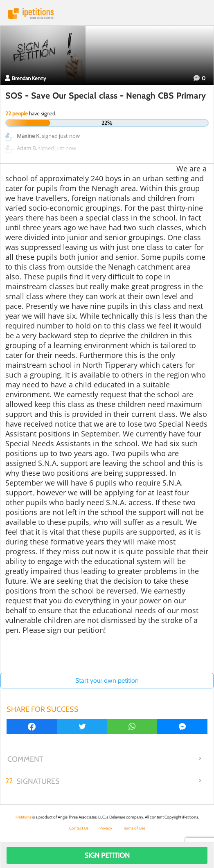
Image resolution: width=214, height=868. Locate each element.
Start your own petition (107, 680)
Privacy (106, 828)
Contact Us (79, 828)
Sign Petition (107, 855)
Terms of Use (134, 828)
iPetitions (107, 13)
